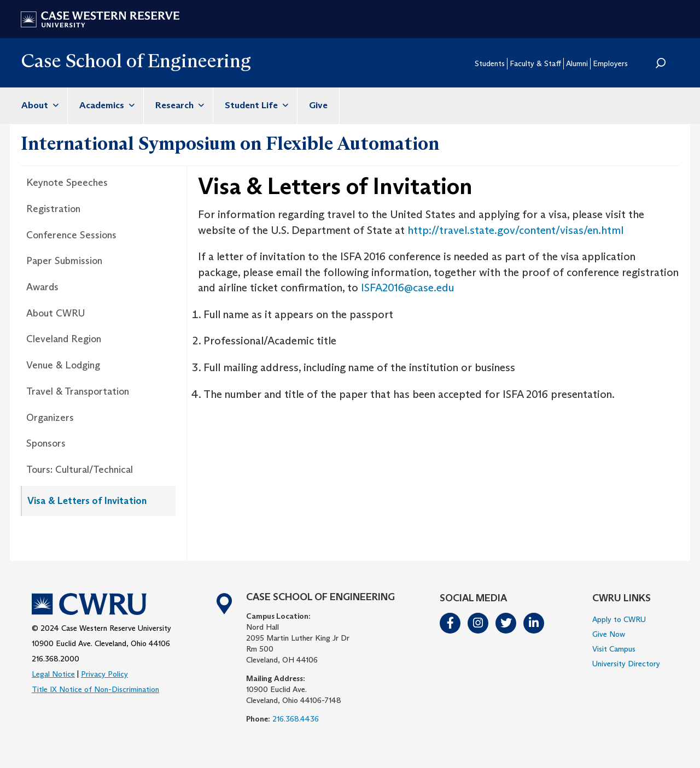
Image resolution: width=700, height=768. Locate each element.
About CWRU (56, 313)
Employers (610, 63)
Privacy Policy (104, 674)
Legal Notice (53, 674)
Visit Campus (614, 649)
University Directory (626, 664)
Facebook (451, 623)
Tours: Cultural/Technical (80, 470)
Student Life (255, 105)
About (39, 105)
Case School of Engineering (136, 60)
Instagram (479, 623)
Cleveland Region (64, 339)
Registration (53, 209)
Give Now (609, 634)
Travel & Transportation (78, 391)
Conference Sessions (71, 235)
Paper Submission (64, 261)
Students (490, 63)
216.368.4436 (296, 719)
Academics (106, 105)
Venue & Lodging (63, 365)
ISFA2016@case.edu (407, 288)
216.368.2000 (56, 659)
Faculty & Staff (535, 63)
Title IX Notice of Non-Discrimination (95, 689)
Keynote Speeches (67, 183)
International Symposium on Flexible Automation (230, 143)
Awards (42, 287)
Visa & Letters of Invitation (87, 501)
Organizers (50, 418)
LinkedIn (534, 623)
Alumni (577, 63)
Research (178, 105)
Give (318, 105)
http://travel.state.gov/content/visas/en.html (515, 230)
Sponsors (46, 443)
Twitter (506, 623)
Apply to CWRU (619, 619)
